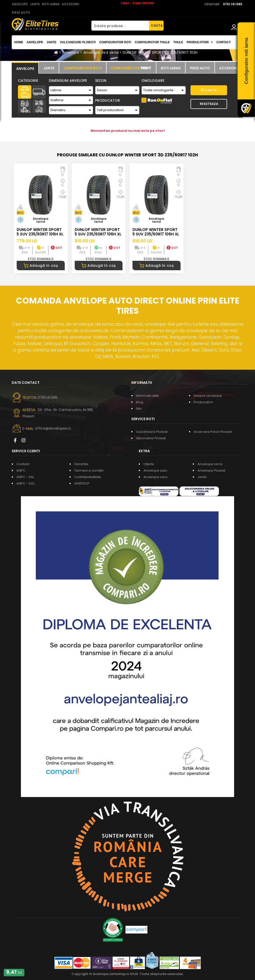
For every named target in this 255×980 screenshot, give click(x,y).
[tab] (25, 68)
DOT (57, 248)
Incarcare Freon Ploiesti (213, 432)
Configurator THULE (152, 42)
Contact (224, 42)
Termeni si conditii (89, 470)
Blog (140, 402)
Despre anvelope (208, 396)
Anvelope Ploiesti (211, 470)
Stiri (139, 409)
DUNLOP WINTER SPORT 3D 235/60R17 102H (160, 52)
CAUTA (157, 25)
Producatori (203, 402)
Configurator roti (115, 42)
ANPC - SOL (26, 483)
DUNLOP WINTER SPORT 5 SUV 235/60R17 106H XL (40, 232)
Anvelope (35, 42)
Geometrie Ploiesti (151, 438)
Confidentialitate (88, 477)
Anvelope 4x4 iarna (101, 52)
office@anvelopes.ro (53, 428)
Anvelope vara (155, 477)
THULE (178, 42)
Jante (51, 42)
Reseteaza (209, 104)
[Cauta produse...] (120, 26)
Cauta (209, 90)
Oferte (149, 464)
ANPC (21, 470)
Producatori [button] (200, 42)
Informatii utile (147, 396)
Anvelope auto (155, 470)
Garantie (81, 464)
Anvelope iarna (210, 464)
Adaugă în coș (41, 266)
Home (19, 42)
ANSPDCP (82, 483)
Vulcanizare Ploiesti (78, 42)
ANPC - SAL (25, 477)
